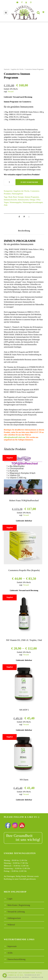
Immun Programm (32, 197)
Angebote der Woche (17, 69)
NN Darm (24, 780)
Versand (11, 92)
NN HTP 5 (24, 710)
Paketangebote (17, 194)
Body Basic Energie (16, 197)
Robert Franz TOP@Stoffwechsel (24, 501)
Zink (6, 205)
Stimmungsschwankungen (33, 202)
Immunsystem (23, 200)
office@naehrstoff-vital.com (15, 437)
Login (10, 899)
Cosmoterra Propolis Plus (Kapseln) (24, 570)
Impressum (12, 946)
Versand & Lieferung (16, 912)
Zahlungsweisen (14, 918)
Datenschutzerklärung (16, 959)
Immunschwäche (10, 200)
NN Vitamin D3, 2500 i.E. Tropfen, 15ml (24, 640)
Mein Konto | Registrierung (19, 905)
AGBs (10, 953)
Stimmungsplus (16, 202)
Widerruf (11, 925)
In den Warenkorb (29, 182)
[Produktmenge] (9, 182)
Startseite (7, 69)
